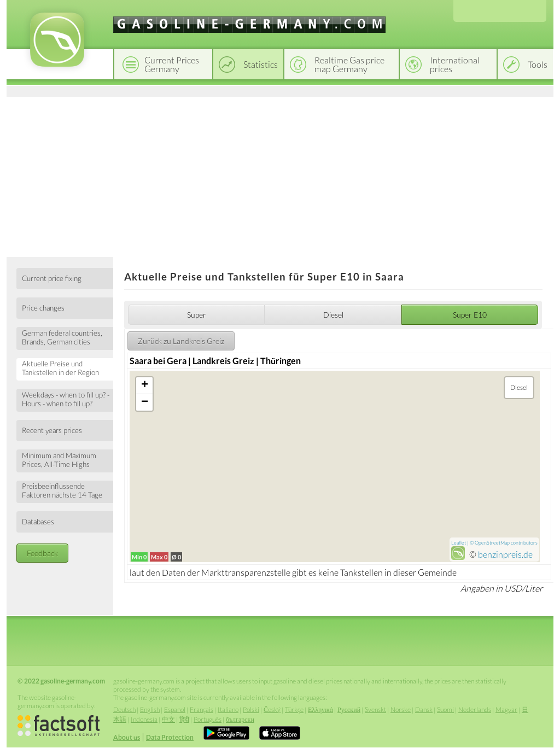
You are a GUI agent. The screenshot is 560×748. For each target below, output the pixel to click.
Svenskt (375, 709)
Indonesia (144, 719)
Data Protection (170, 737)
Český (272, 709)
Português (208, 719)
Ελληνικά (320, 709)
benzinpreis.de (505, 554)
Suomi (445, 709)
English (150, 709)
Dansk (424, 709)
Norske (401, 709)
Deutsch (124, 709)
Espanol (175, 709)
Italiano (228, 709)
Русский (349, 709)
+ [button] (145, 385)
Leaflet (459, 543)
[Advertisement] (280, 175)
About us (127, 737)
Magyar (506, 709)
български (240, 719)
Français (202, 709)
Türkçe (294, 709)
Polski (251, 709)
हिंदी (184, 719)
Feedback (42, 553)
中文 (168, 719)
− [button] (145, 402)
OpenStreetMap (492, 543)
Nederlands (475, 709)
